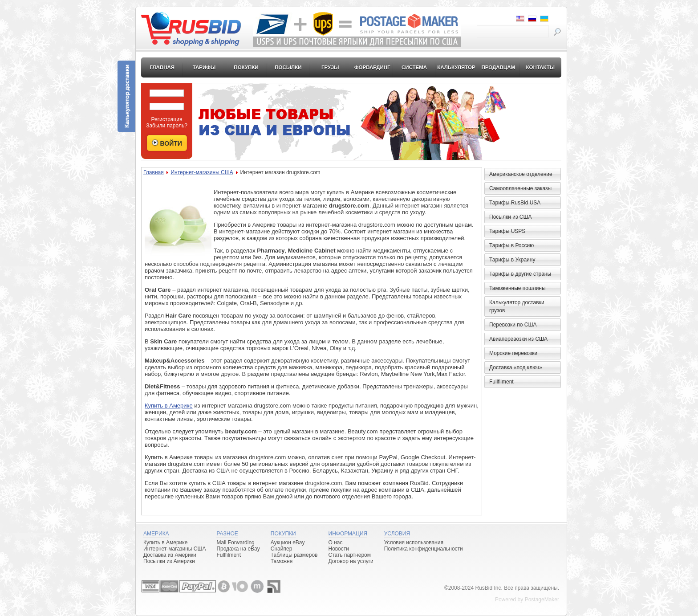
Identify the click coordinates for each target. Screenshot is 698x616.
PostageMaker (542, 600)
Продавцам (498, 67)
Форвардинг (372, 67)
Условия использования (414, 543)
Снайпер (282, 549)
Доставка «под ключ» (516, 367)
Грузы (330, 67)
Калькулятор (456, 67)
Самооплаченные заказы (520, 188)
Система (414, 67)
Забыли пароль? (167, 126)
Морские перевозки (513, 353)
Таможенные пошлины (517, 288)
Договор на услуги (351, 561)
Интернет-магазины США (202, 172)
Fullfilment (501, 382)
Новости (339, 549)
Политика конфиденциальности (424, 549)
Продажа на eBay (238, 549)
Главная (162, 67)
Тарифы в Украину (512, 260)
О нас (336, 543)
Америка (156, 534)
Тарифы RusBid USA (515, 203)
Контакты (540, 67)
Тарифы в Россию (511, 245)
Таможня (282, 561)
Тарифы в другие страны (520, 274)
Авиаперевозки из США (518, 339)
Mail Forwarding (235, 543)
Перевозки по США (513, 325)
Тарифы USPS (507, 231)
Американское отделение (521, 174)
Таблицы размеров (294, 555)
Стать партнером (350, 555)
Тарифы (204, 67)
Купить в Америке (169, 406)
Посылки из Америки (169, 561)
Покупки (246, 67)
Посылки (288, 67)
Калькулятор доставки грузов (517, 306)
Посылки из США (510, 217)
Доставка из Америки (170, 555)
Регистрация (166, 119)
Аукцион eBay (288, 543)
